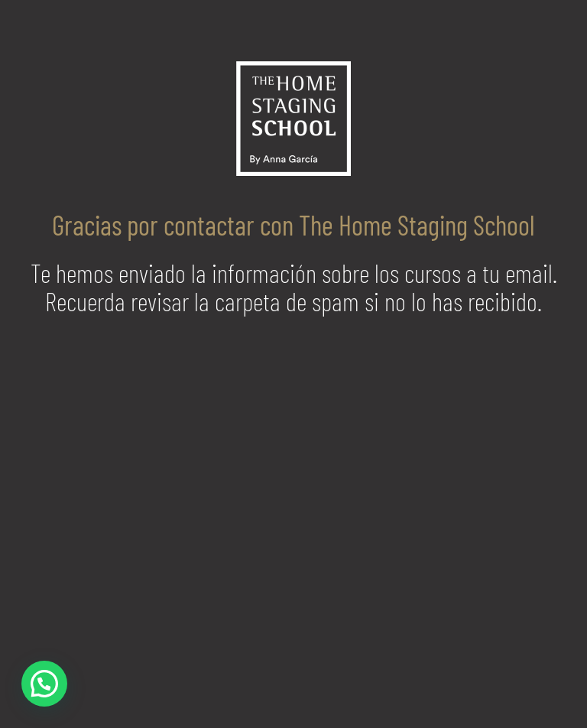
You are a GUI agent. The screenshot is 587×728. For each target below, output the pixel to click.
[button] (44, 684)
